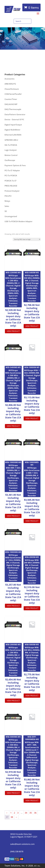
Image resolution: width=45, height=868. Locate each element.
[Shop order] (27, 239)
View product (13, 331)
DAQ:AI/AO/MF (11, 104)
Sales (7, 206)
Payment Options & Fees (15, 165)
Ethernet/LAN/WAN (13, 135)
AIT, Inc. (37, 866)
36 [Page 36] (35, 813)
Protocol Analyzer (12, 191)
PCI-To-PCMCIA (11, 175)
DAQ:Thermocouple (13, 109)
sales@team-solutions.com (22, 844)
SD (6, 211)
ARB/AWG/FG (10, 84)
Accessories (9, 79)
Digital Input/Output (13, 125)
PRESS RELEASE (11, 186)
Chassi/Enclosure (12, 89)
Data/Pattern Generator (15, 114)
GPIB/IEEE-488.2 (11, 140)
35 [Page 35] (31, 813)
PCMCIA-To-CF (10, 181)
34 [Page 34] (26, 813)
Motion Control (11, 155)
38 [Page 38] (12, 817)
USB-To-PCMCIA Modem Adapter (18, 221)
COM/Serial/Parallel (13, 94)
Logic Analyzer (11, 150)
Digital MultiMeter (12, 130)
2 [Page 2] (14, 813)
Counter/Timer (11, 99)
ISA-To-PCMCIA (11, 145)
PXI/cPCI (8, 196)
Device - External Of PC (14, 119)
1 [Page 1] (11, 813)
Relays (7, 201)
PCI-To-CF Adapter (12, 170)
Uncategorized (11, 216)
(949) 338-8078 (17, 852)
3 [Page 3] (18, 813)
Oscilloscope (10, 160)
